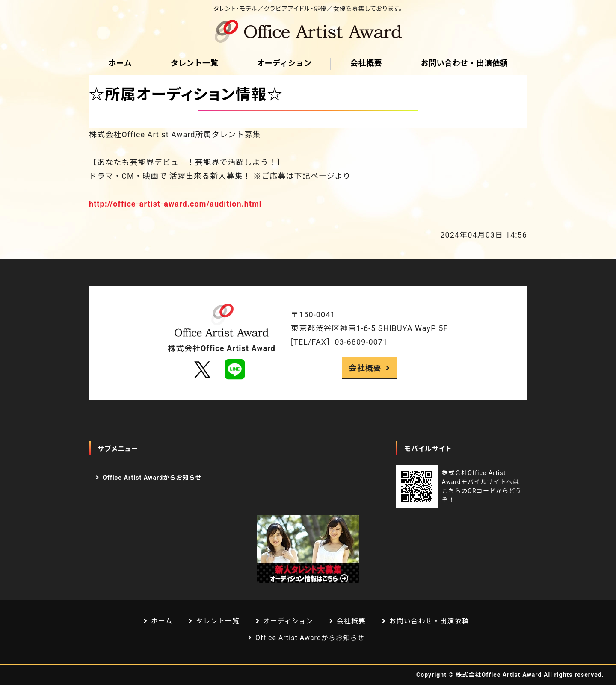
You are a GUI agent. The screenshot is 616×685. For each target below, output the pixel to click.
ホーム (120, 63)
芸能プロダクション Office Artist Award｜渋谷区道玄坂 (308, 31)
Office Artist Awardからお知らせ (152, 478)
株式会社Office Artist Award (499, 675)
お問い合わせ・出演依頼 (464, 63)
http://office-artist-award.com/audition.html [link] (175, 204)
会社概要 (366, 63)
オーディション (284, 63)
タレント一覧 (194, 63)
